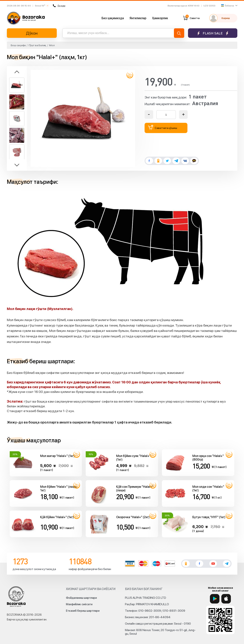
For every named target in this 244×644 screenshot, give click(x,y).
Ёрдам (59, 6)
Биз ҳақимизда (113, 18)
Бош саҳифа (18, 45)
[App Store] (226, 599)
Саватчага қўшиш (163, 127)
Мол (52, 45)
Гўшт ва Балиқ (37, 45)
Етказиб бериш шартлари (83, 611)
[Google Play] (215, 599)
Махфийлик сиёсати (79, 604)
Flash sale (213, 33)
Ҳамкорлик (160, 18)
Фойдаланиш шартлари (81, 598)
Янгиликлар (138, 18)
